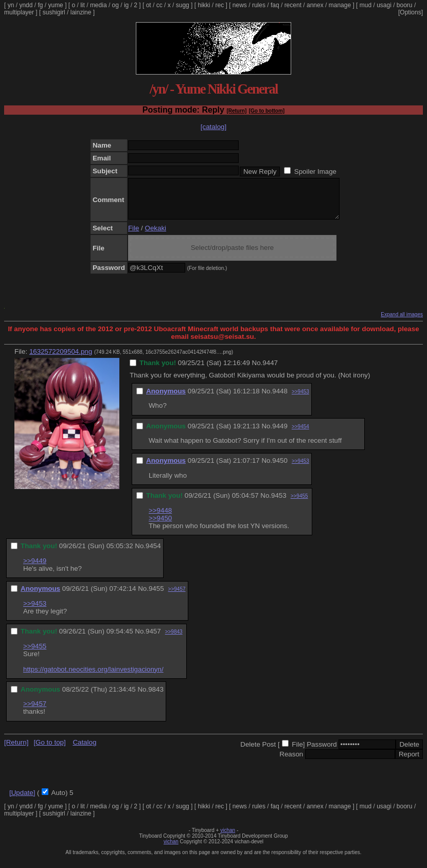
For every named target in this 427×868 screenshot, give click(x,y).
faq (275, 5)
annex (315, 5)
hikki (204, 5)
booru (405, 5)
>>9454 (300, 434)
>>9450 (160, 526)
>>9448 (160, 518)
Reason (291, 762)
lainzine (81, 12)
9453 (279, 503)
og (115, 5)
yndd (26, 5)
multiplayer (19, 12)
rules (259, 5)
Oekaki (156, 236)
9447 (270, 370)
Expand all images (402, 322)
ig (126, 5)
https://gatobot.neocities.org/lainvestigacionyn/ (93, 677)
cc (159, 5)
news (240, 5)
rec (220, 5)
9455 (156, 596)
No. (257, 370)
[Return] (236, 111)
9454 (153, 554)
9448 (280, 399)
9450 (280, 468)
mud (366, 5)
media (99, 5)
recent (293, 5)
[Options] (411, 12)
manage (340, 5)
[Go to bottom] (267, 111)
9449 (280, 434)
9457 (153, 639)
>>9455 (299, 504)
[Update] (22, 800)
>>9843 (174, 639)
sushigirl (54, 12)
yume (55, 5)
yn (11, 5)
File (134, 236)
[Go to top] (49, 750)
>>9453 (300, 399)
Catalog (84, 750)
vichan (228, 838)
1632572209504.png (61, 359)
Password (322, 752)
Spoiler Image (315, 171)
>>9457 (177, 597)
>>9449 (35, 568)
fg (40, 5)
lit (83, 5)
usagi (384, 5)
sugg (183, 5)
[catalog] (213, 127)
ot (149, 5)
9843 (156, 697)
